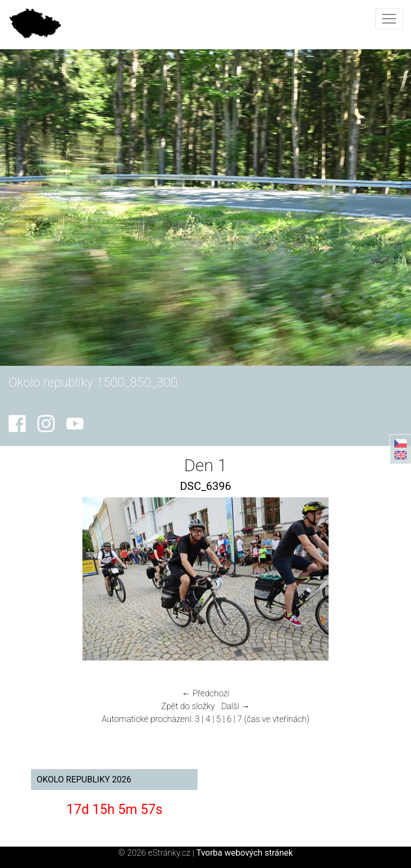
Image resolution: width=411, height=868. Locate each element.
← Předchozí (205, 693)
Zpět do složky (188, 706)
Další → (235, 706)
